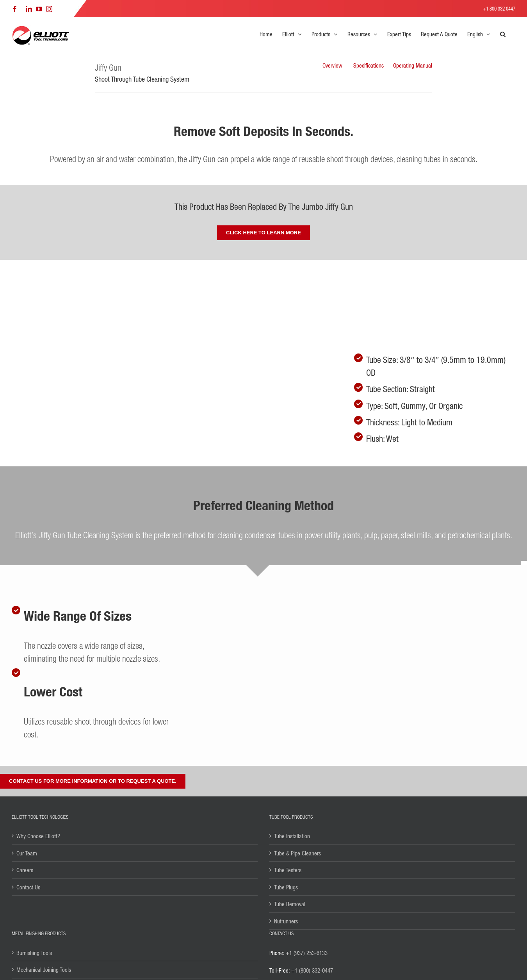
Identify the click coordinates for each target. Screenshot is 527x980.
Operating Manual (413, 65)
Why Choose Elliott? (38, 836)
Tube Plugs (286, 887)
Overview (332, 65)
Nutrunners (286, 921)
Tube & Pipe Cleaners (297, 853)
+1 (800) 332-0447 (312, 970)
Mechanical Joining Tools (44, 969)
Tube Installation (292, 836)
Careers (25, 870)
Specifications (369, 65)
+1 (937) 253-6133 (307, 953)
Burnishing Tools (34, 953)
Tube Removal (290, 904)
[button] (503, 34)
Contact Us (28, 887)
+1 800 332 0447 (499, 8)
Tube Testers (288, 870)
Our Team (27, 853)
